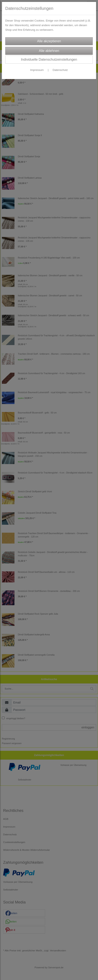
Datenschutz (60, 70)
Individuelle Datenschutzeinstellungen (49, 59)
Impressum (37, 70)
